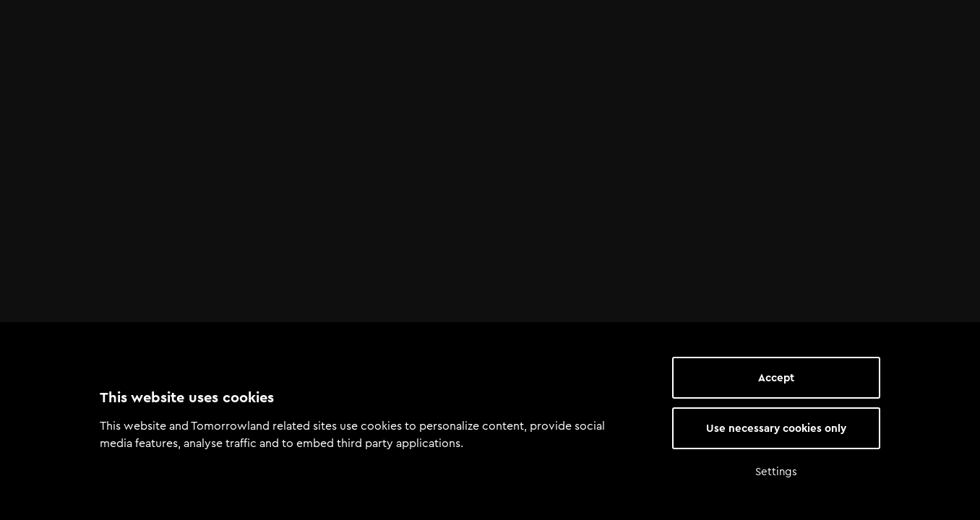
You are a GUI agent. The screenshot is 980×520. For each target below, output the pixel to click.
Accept (776, 378)
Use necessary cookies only (776, 428)
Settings (776, 472)
